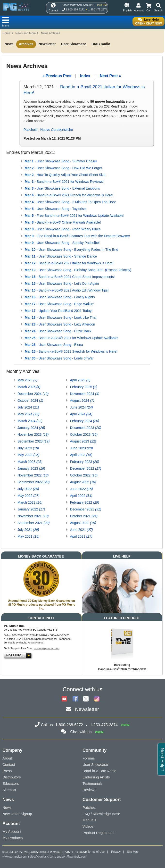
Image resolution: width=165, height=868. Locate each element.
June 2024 (81, 407)
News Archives (51, 33)
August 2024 (82, 401)
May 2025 (28, 380)
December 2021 (85, 509)
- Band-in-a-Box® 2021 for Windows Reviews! (64, 182)
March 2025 (29, 387)
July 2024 (28, 407)
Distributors (12, 777)
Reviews (89, 790)
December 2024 (33, 394)
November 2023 (33, 434)
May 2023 (28, 455)
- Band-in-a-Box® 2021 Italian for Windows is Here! (69, 263)
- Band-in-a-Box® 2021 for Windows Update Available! (71, 338)
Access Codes (35, 643)
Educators (11, 783)
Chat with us (81, 732)
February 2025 (83, 387)
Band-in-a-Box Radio (99, 771)
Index (85, 76)
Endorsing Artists (96, 777)
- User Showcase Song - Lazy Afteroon (60, 324)
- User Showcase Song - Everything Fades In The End (71, 250)
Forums (89, 758)
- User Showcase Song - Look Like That (61, 317)
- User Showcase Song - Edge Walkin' (59, 304)
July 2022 (28, 489)
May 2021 (28, 536)
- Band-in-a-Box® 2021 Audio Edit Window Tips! (67, 290)
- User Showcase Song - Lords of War (59, 358)
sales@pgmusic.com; (42, 857)
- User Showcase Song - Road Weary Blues (63, 229)
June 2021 (81, 530)
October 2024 (30, 401)
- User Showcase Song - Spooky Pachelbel (62, 243)
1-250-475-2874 (98, 9)
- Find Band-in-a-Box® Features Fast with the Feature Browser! (77, 236)
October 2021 (84, 516)
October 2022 (84, 475)
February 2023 (84, 462)
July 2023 (28, 448)
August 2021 (83, 523)
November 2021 (33, 516)
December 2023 (85, 428)
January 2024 (31, 428)
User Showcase (74, 44)
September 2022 (33, 482)
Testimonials (93, 783)
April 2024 (81, 414)
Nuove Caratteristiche (57, 130)
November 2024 (85, 394)
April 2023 (81, 455)
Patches (89, 807)
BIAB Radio (101, 44)
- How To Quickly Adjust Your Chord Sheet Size (65, 175)
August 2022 (83, 482)
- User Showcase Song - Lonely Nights (60, 297)
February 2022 (84, 502)
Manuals (89, 820)
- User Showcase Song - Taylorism (56, 209)
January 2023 (31, 468)
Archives (26, 44)
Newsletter (47, 44)
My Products (12, 838)
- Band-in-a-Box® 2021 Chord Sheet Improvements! (70, 277)
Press (7, 771)
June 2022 (81, 489)
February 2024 (84, 421)
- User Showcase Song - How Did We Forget (63, 168)
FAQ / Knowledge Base (101, 814)
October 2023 (84, 434)
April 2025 (80, 380)
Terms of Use (96, 852)
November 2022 (33, 475)
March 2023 (30, 462)
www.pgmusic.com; (15, 857)
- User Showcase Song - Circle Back (58, 331)
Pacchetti (31, 130)
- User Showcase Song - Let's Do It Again (62, 284)
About (7, 758)
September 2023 (33, 441)
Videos (88, 826)
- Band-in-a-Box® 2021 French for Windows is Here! (69, 195)
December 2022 (85, 468)
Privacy (116, 852)
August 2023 (83, 441)
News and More (25, 33)
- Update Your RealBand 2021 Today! (59, 311)
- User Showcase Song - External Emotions (62, 188)
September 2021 (33, 523)
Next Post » (110, 76)
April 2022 (81, 496)
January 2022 (31, 509)
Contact (9, 764)
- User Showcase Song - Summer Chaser (61, 161)
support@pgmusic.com (47, 649)
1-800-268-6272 (75, 9)
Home (6, 33)
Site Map (133, 852)
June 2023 (81, 448)
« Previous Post (57, 76)
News (9, 44)
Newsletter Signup (17, 814)
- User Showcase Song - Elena (54, 345)
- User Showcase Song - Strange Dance (61, 256)
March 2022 (30, 502)
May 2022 (28, 496)
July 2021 (28, 530)
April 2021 (81, 536)
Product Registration (99, 833)
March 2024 (30, 421)
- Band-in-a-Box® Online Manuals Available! (63, 222)
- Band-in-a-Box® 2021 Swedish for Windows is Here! (71, 351)
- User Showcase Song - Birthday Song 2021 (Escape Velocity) (78, 270)
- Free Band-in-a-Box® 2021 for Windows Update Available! (74, 216)
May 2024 (28, 414)
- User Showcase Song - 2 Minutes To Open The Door (70, 202)
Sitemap (9, 790)
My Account (12, 831)
